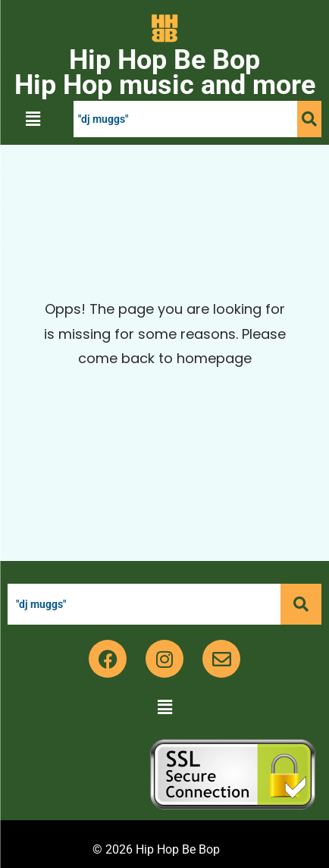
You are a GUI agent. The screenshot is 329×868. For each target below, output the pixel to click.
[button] (33, 119)
